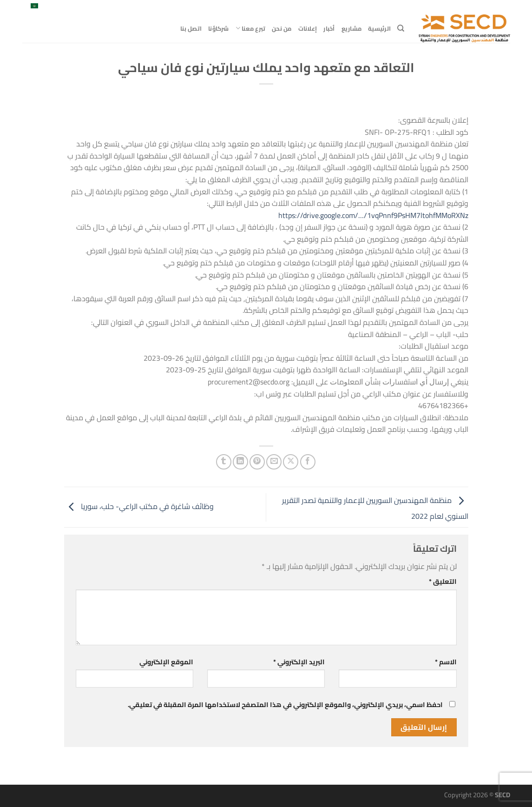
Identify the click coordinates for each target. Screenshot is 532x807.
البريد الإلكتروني (299, 662)
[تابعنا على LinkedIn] (69, 7)
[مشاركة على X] (291, 462)
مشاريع (352, 28)
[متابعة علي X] (87, 7)
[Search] (401, 28)
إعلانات (308, 28)
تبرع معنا (251, 28)
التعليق (443, 581)
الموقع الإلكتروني (166, 662)
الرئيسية (379, 28)
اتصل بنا (191, 28)
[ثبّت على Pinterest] (257, 462)
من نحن (282, 28)
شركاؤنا (219, 28)
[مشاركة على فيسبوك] (308, 462)
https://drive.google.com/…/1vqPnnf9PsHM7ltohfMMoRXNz (373, 215)
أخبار (329, 28)
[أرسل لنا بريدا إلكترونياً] (78, 7)
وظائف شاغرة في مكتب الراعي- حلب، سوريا (139, 506)
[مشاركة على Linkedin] (240, 462)
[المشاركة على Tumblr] (224, 462)
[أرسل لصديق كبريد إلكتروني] (274, 462)
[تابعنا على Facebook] (96, 7)
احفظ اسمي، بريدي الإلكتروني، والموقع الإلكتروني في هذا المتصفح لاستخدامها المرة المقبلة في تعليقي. (285, 704)
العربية (39, 7)
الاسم (446, 662)
